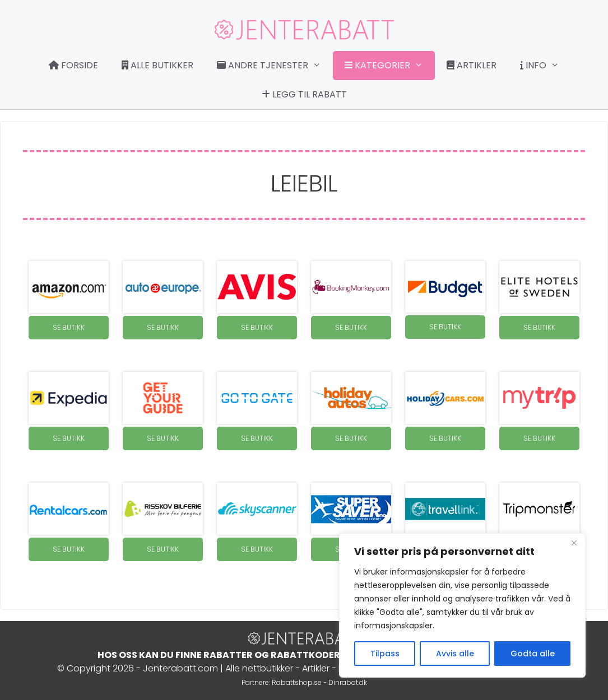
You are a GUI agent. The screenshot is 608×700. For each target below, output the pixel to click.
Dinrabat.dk (348, 682)
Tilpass (385, 654)
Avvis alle (455, 654)
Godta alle (533, 654)
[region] (462, 605)
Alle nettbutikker (259, 668)
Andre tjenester (275, 66)
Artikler (472, 65)
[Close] (574, 543)
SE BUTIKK (69, 327)
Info (545, 66)
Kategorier (389, 66)
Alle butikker (157, 65)
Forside (73, 65)
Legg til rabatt (304, 94)
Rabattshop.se (297, 682)
